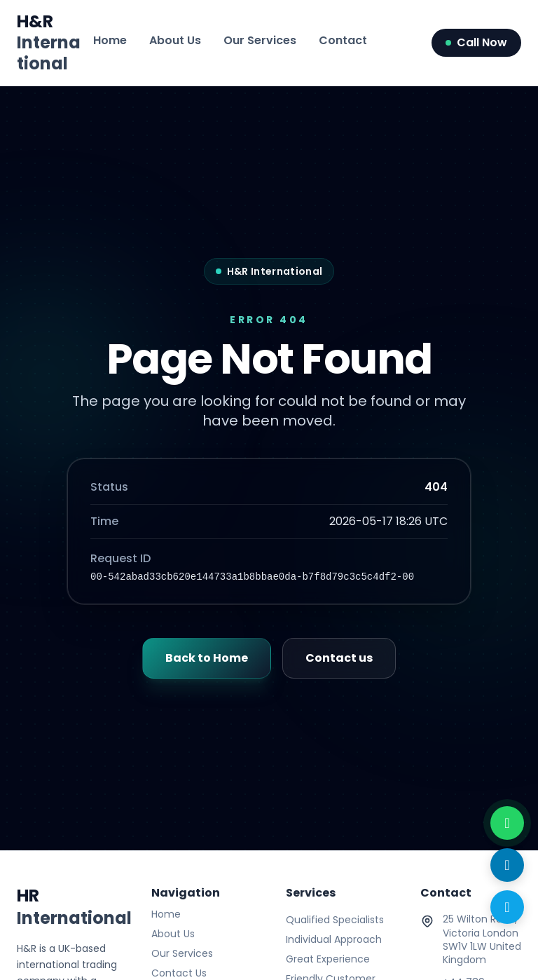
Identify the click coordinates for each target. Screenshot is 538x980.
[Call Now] (507, 907)
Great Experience (328, 959)
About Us (175, 40)
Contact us (339, 658)
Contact (343, 40)
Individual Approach (334, 939)
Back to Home (207, 658)
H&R (49, 43)
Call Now (476, 42)
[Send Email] (507, 865)
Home (110, 40)
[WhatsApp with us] (507, 823)
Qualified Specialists (335, 920)
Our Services (260, 40)
